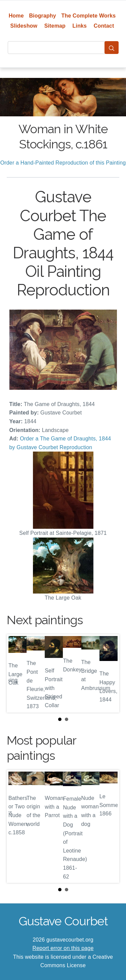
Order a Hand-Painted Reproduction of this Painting (63, 163)
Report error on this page (63, 948)
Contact (104, 26)
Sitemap (55, 26)
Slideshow (24, 26)
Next (109, 673)
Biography (43, 16)
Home (16, 16)
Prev (17, 673)
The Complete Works (89, 16)
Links (80, 26)
